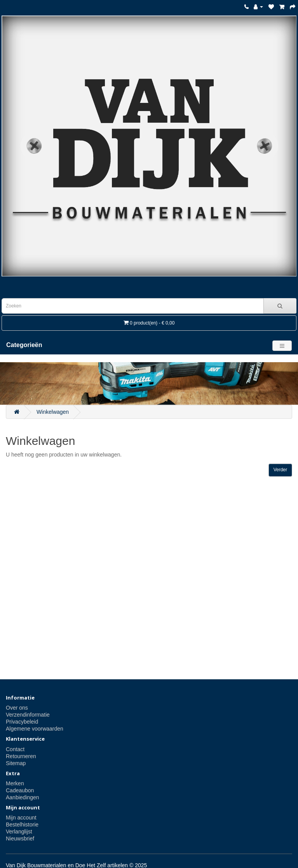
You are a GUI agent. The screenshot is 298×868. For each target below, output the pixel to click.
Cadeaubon (20, 790)
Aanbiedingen (23, 797)
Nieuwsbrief (20, 838)
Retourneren (21, 756)
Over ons (17, 708)
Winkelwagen (53, 412)
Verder (280, 470)
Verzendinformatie (28, 715)
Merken (15, 783)
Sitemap (16, 763)
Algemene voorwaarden (35, 729)
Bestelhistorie (22, 825)
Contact (15, 749)
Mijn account (21, 818)
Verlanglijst (19, 832)
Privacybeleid (22, 722)
